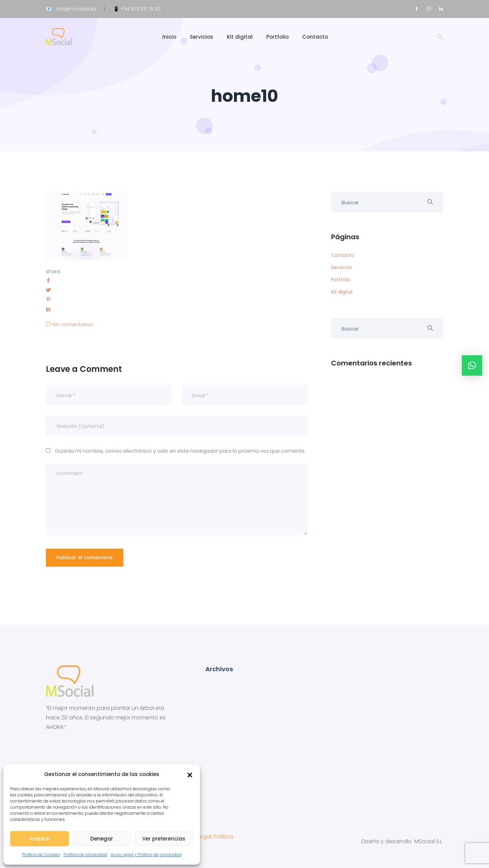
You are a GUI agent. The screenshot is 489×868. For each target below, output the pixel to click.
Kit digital (240, 37)
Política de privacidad (85, 855)
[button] (190, 774)
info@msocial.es (76, 9)
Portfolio (277, 37)
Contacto (315, 37)
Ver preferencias (164, 839)
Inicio (169, 37)
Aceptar (40, 839)
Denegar (102, 839)
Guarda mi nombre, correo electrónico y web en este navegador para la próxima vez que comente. (180, 451)
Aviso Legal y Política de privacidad (146, 855)
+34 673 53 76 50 (141, 9)
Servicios (202, 37)
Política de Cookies (41, 855)
